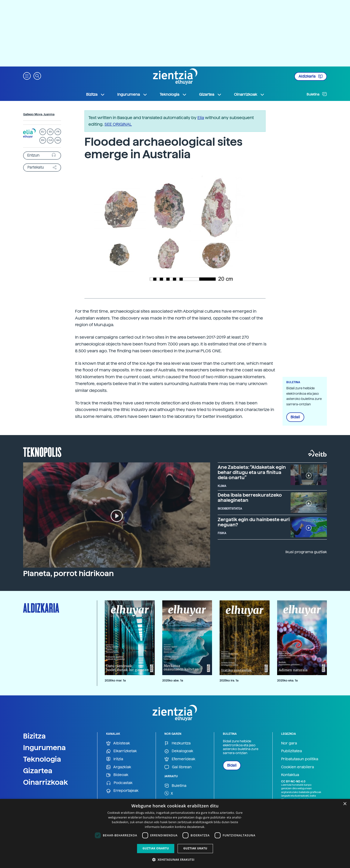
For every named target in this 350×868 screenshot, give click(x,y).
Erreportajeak (122, 791)
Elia (201, 118)
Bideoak (117, 775)
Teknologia (42, 759)
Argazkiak (119, 767)
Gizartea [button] (210, 95)
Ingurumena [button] (132, 95)
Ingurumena (44, 748)
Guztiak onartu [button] (156, 848)
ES (50, 132)
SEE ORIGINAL (118, 124)
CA (50, 140)
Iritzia (115, 759)
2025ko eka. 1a (287, 680)
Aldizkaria (311, 76)
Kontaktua (290, 775)
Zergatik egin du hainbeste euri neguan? (254, 522)
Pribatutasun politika (300, 759)
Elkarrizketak (121, 751)
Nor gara (289, 743)
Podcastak (119, 783)
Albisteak (118, 743)
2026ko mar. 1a (115, 680)
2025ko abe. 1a (173, 680)
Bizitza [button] (96, 95)
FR (58, 132)
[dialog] (175, 833)
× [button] (345, 804)
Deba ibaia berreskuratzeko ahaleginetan (250, 498)
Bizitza (34, 736)
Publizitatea (292, 751)
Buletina (317, 94)
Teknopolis (42, 452)
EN (43, 140)
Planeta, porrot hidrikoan (68, 573)
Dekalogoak (179, 751)
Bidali (295, 417)
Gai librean (178, 767)
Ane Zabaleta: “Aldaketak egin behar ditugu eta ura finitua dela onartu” (252, 472)
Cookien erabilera (298, 767)
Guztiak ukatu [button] (195, 848)
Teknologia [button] (173, 95)
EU (43, 132)
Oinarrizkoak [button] (249, 95)
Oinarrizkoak (46, 782)
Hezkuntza (177, 743)
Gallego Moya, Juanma (39, 114)
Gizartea (38, 771)
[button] (27, 76)
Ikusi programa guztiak (306, 552)
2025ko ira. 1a (229, 680)
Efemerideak (180, 759)
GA (58, 140)
